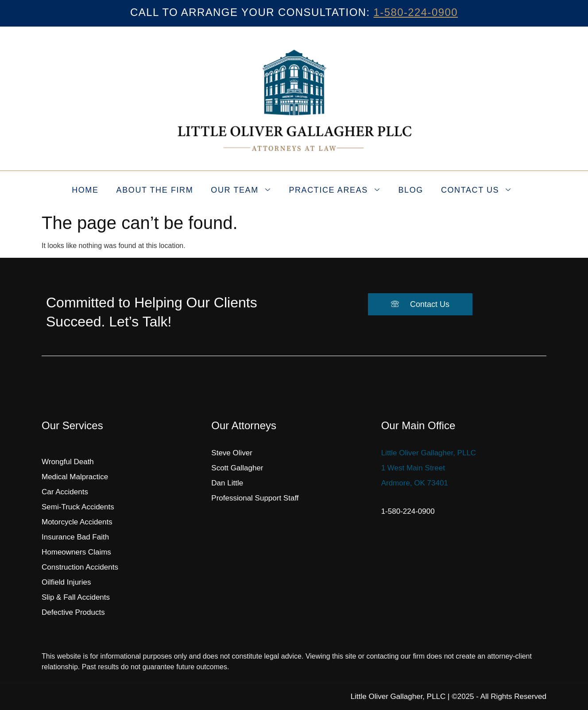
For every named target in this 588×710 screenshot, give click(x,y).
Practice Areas (334, 190)
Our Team (241, 190)
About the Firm (155, 190)
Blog (410, 190)
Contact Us (476, 190)
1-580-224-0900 (416, 12)
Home (85, 190)
